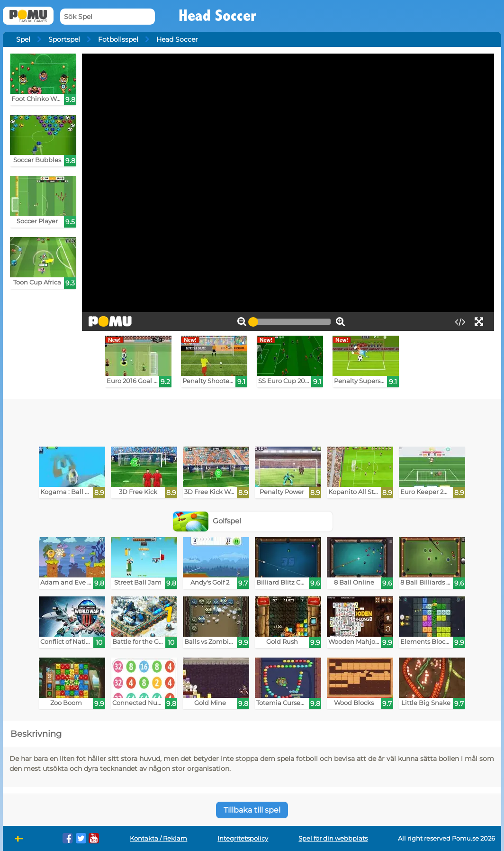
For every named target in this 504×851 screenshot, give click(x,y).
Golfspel (207, 521)
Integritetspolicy (243, 838)
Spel (23, 39)
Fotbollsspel (118, 39)
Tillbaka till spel (252, 810)
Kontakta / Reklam (158, 838)
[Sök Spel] (108, 17)
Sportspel (64, 39)
